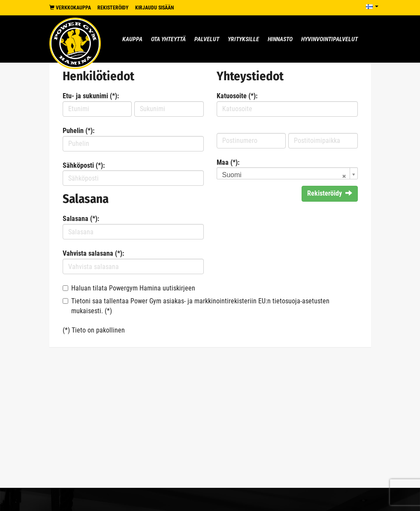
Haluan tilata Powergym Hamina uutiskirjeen (133, 288)
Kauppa (132, 39)
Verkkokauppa (70, 8)
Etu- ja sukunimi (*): (91, 96)
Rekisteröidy (113, 8)
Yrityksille (243, 39)
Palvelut (207, 39)
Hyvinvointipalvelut (329, 39)
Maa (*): (228, 162)
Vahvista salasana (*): (93, 253)
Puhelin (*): (79, 131)
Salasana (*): (81, 219)
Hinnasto (280, 39)
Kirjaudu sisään (154, 8)
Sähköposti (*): (84, 165)
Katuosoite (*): (237, 96)
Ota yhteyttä (168, 39)
